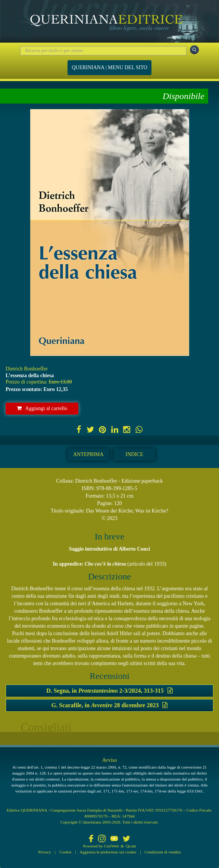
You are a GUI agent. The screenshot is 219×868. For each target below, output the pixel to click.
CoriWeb (111, 846)
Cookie (65, 852)
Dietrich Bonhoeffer (27, 369)
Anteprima (88, 454)
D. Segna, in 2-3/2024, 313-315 (109, 691)
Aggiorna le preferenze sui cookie (108, 852)
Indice (134, 454)
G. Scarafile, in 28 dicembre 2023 (109, 705)
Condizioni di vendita (162, 852)
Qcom (131, 846)
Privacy (45, 852)
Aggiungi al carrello (42, 408)
